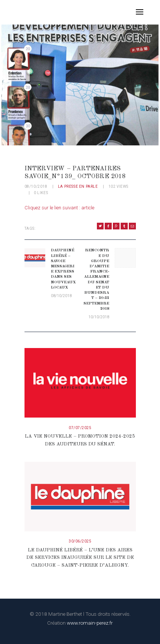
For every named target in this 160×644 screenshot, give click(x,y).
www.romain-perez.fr (90, 623)
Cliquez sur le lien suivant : (53, 208)
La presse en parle (78, 186)
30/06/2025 (80, 541)
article (88, 208)
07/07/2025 (80, 428)
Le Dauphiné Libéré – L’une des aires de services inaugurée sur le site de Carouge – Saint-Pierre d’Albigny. (80, 558)
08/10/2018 (36, 186)
